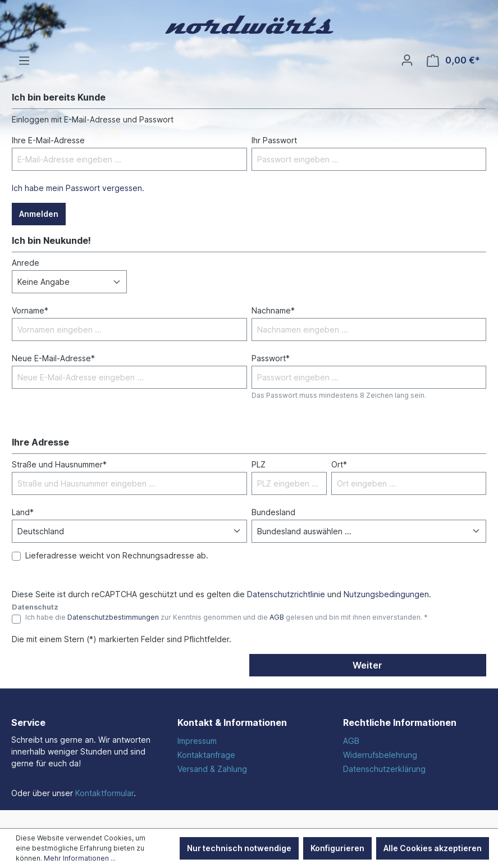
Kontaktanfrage (206, 755)
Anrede (26, 263)
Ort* (339, 464)
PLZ (259, 464)
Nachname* (273, 310)
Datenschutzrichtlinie (286, 594)
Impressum (197, 741)
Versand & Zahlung (212, 769)
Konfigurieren (337, 848)
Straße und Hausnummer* (59, 464)
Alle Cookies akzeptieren (433, 848)
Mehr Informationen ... (80, 858)
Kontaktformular (104, 793)
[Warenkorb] (453, 60)
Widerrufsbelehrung (380, 755)
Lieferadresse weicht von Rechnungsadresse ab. (117, 555)
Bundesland (273, 512)
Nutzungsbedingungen (386, 594)
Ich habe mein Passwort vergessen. (78, 188)
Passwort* (271, 358)
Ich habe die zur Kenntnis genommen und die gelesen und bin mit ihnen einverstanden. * (227, 617)
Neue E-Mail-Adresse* (53, 358)
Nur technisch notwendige (239, 848)
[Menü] (24, 61)
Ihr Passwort (274, 140)
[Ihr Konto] (407, 60)
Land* (23, 512)
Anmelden (39, 214)
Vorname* (30, 310)
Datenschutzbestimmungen (113, 617)
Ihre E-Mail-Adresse (48, 140)
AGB (277, 617)
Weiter (367, 665)
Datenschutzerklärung (384, 769)
